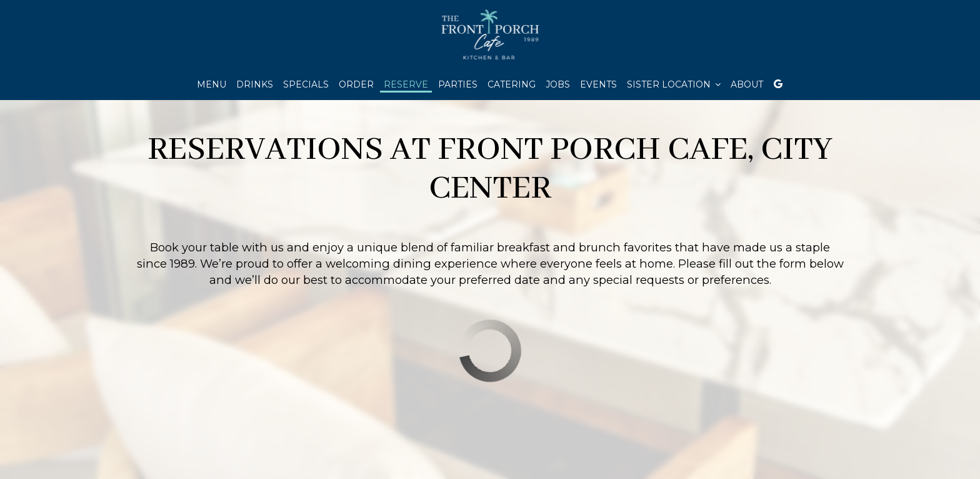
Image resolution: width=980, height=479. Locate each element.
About (747, 84)
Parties (458, 84)
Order (356, 84)
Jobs (558, 84)
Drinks (255, 84)
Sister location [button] (674, 84)
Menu (212, 84)
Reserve (406, 84)
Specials (306, 84)
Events (598, 84)
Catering (512, 84)
